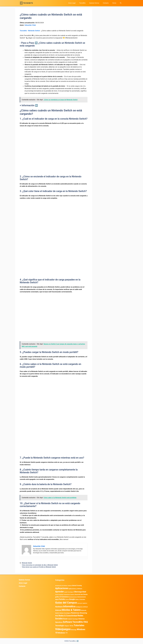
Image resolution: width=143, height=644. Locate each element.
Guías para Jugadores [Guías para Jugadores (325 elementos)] (82, 603)
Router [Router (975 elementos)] (65, 619)
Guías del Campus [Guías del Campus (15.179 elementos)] (66, 603)
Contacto (106, 3)
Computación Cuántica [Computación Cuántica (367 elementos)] (69, 595)
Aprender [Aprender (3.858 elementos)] (60, 592)
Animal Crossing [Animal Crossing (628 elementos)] (77, 585)
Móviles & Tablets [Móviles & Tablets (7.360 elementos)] (71, 610)
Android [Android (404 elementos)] (70, 586)
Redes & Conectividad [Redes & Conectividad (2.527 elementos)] (68, 616)
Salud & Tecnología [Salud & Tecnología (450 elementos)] (73, 619)
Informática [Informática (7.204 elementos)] (69, 606)
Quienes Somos (94, 3)
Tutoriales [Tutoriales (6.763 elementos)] (79, 625)
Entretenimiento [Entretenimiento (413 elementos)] (73, 597)
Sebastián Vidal (30, 25)
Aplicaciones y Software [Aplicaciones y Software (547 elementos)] (75, 589)
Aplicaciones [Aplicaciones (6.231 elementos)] (62, 588)
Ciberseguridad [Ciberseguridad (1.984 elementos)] (80, 592)
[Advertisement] (54, 142)
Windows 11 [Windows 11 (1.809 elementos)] (63, 633)
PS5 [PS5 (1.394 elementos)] (57, 616)
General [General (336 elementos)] (67, 600)
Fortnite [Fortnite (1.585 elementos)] (62, 599)
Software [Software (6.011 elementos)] (67, 622)
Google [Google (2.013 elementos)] (72, 599)
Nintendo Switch (34, 31)
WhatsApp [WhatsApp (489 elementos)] (74, 630)
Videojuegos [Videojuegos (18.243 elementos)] (63, 629)
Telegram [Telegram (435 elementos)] (67, 626)
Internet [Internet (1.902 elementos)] (58, 610)
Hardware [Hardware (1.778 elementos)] (59, 607)
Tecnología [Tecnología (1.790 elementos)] (60, 626)
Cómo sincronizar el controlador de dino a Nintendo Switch (40, 565)
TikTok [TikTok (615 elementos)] (71, 626)
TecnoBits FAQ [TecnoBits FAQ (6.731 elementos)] (80, 622)
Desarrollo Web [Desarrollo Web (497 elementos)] (79, 594)
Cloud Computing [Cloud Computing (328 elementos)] (59, 595)
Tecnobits (23, 31)
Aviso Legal (72, 3)
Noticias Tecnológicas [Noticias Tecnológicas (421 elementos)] (65, 613)
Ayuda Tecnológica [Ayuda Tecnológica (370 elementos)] (69, 592)
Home (114, 3)
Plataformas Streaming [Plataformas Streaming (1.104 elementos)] (79, 613)
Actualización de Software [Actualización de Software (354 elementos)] (61, 586)
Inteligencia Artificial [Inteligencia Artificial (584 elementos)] (82, 607)
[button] (121, 3)
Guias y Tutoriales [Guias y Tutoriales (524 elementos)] (80, 599)
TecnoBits (82, 3)
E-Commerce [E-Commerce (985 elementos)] (64, 597)
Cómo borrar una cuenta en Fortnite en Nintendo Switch (39, 567)
